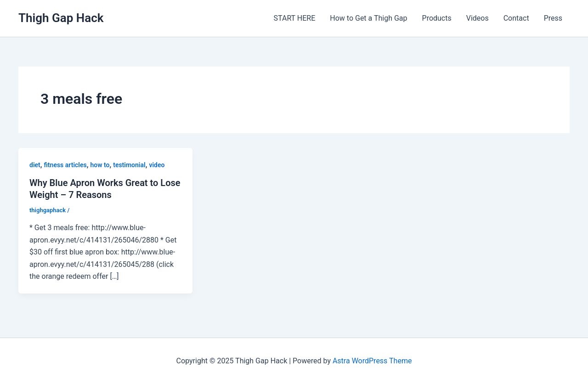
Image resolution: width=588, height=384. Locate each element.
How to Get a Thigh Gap (368, 18)
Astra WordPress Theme (372, 361)
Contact (516, 18)
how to (100, 165)
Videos (478, 18)
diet (35, 165)
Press (553, 18)
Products (437, 18)
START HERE (295, 18)
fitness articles (65, 165)
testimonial (129, 165)
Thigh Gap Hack (61, 18)
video (157, 165)
